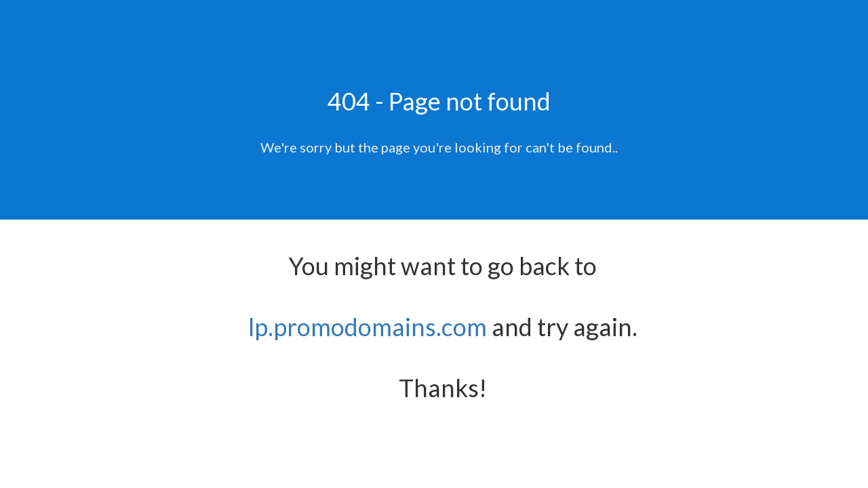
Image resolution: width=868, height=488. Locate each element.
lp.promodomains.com (368, 327)
